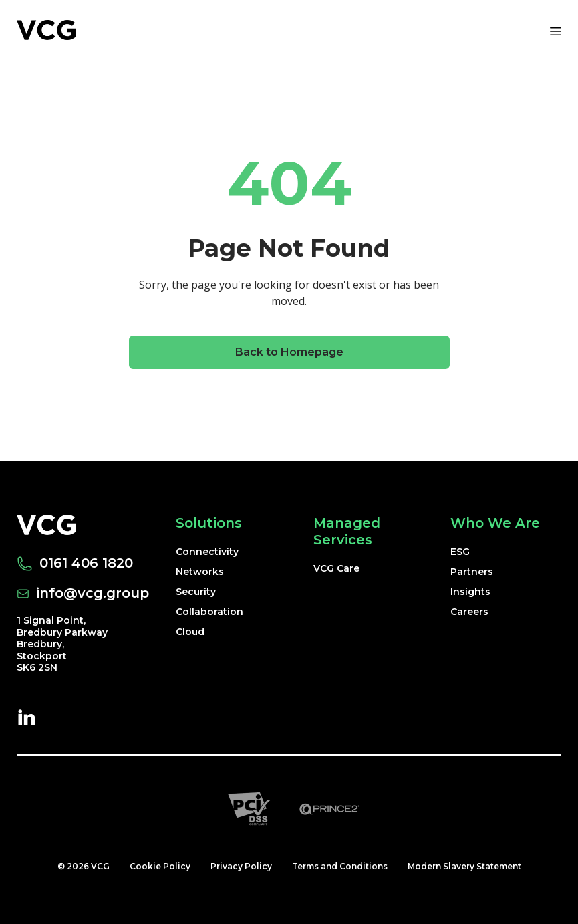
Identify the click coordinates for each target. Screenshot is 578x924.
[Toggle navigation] (555, 30)
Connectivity (207, 552)
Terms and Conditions (340, 867)
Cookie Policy (160, 867)
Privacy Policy (241, 867)
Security (196, 592)
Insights (470, 592)
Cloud (190, 632)
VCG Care (336, 568)
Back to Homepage (289, 352)
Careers (469, 612)
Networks (200, 572)
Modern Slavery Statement (464, 867)
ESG (460, 552)
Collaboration (209, 612)
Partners (472, 572)
